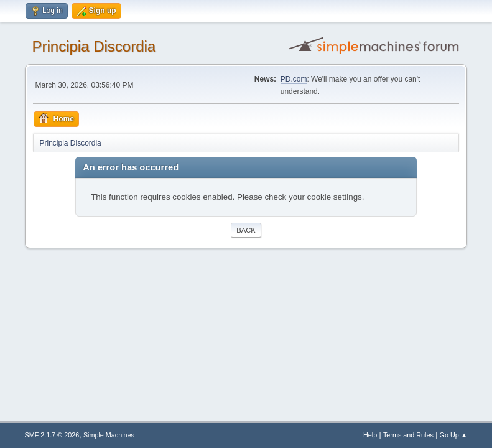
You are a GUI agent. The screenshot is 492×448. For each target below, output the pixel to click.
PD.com (294, 79)
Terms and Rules (408, 435)
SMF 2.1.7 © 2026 (52, 435)
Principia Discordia (94, 46)
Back (246, 230)
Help (370, 435)
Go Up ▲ (454, 435)
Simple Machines (109, 435)
